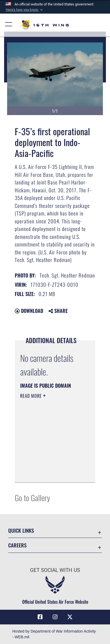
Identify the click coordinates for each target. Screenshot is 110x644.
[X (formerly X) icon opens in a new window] (70, 617)
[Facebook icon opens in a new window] (40, 617)
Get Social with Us (55, 570)
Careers (17, 545)
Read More (32, 396)
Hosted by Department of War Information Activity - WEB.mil (54, 634)
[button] (25, 10)
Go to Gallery (32, 497)
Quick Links (21, 530)
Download (29, 311)
